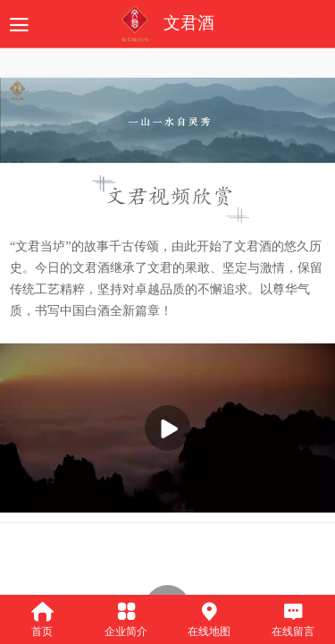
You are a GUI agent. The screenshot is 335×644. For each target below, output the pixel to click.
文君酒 (189, 23)
